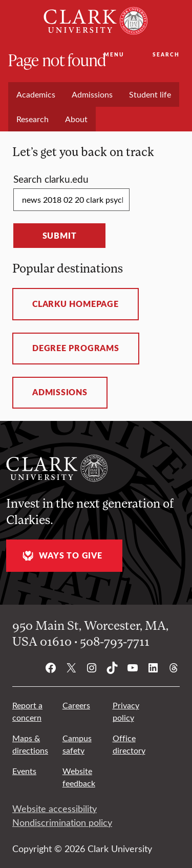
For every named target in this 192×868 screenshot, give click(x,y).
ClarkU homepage (76, 304)
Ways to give (61, 556)
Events (24, 771)
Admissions (60, 392)
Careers (76, 705)
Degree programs (76, 348)
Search (166, 54)
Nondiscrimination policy (62, 822)
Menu (114, 54)
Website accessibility (55, 808)
